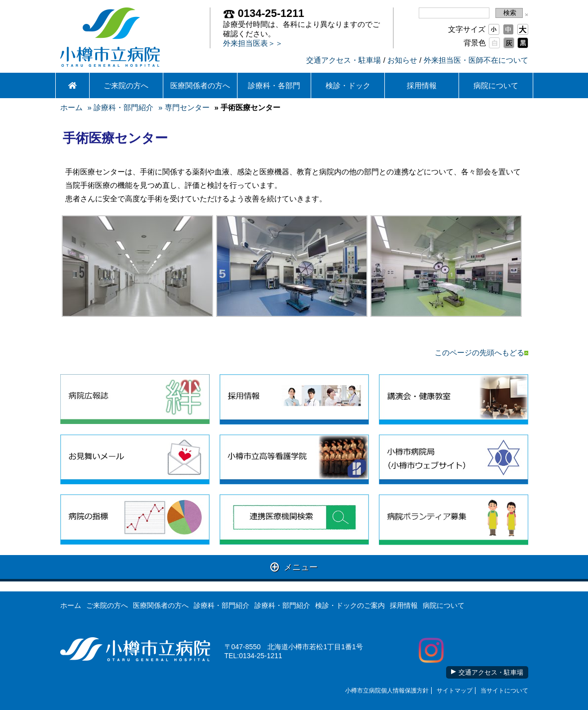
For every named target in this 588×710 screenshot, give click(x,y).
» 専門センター (184, 107)
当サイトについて (504, 691)
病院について (496, 85)
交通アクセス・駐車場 (344, 60)
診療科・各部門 (274, 85)
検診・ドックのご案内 (350, 605)
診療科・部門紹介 (222, 605)
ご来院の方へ (126, 85)
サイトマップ (455, 691)
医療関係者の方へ (200, 85)
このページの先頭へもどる (481, 353)
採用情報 (422, 85)
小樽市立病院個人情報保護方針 (387, 691)
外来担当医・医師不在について (476, 60)
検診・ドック (348, 85)
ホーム (71, 107)
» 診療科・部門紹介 (121, 107)
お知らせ (402, 60)
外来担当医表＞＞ (253, 43)
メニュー (294, 567)
